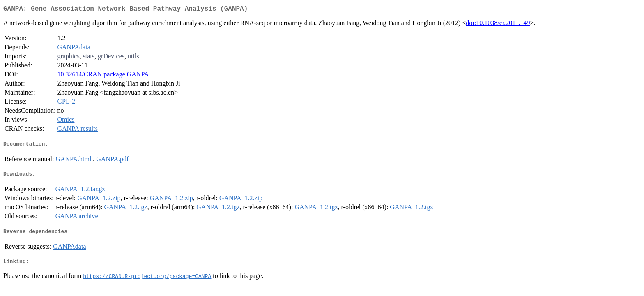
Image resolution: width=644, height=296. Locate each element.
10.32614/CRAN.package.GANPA (103, 76)
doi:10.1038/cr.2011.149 (498, 24)
